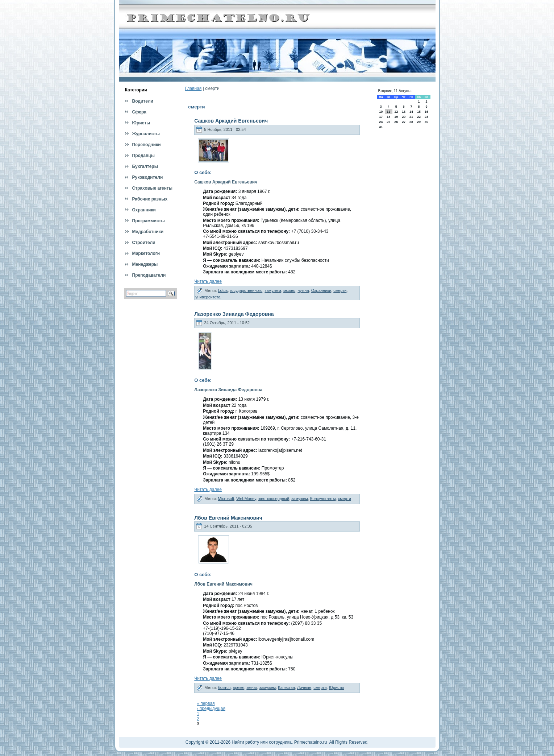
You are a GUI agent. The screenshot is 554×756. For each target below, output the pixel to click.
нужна (303, 290)
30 (426, 122)
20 (404, 117)
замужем (273, 290)
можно (289, 290)
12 (396, 112)
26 (396, 122)
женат (252, 687)
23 (426, 117)
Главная (193, 88)
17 (381, 117)
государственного (246, 290)
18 (388, 117)
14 (411, 112)
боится (224, 687)
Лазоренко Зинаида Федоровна (234, 314)
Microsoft (226, 499)
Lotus (223, 290)
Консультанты (323, 499)
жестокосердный (274, 499)
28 (411, 122)
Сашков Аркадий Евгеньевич (231, 121)
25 (388, 122)
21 (411, 117)
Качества (286, 687)
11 (388, 112)
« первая (206, 703)
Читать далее (208, 281)
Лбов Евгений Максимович (228, 518)
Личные (304, 687)
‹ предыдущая (211, 709)
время (239, 687)
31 (381, 127)
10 (381, 112)
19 (396, 117)
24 (381, 122)
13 (404, 112)
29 (419, 122)
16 (426, 112)
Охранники (321, 290)
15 (419, 112)
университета (208, 297)
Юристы (337, 687)
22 (419, 117)
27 (404, 122)
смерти (340, 290)
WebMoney (246, 499)
